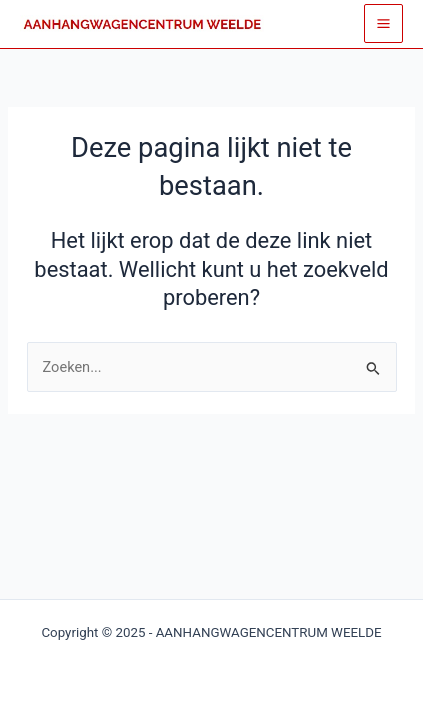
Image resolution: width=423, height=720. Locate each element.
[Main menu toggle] (383, 23)
